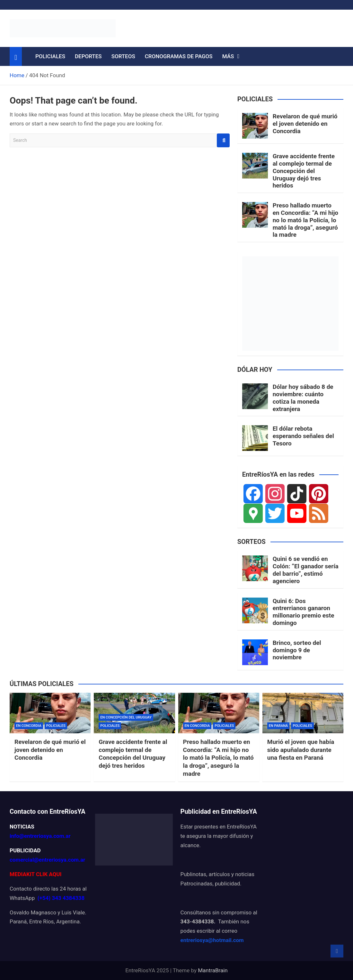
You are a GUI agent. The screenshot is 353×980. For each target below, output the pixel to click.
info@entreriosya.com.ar (40, 836)
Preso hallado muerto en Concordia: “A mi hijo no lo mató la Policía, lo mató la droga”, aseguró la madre (305, 220)
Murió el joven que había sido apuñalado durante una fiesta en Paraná (301, 750)
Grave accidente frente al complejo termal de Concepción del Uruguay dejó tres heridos (304, 171)
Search (223, 140)
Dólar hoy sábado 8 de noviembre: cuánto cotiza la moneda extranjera (303, 398)
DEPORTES (88, 56)
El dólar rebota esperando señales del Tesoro (303, 436)
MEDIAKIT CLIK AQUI (35, 874)
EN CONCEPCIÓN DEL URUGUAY (126, 717)
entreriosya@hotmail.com (212, 940)
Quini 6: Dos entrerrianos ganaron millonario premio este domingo (304, 612)
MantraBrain (213, 970)
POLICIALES (50, 56)
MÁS (228, 56)
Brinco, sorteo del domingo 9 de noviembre (297, 650)
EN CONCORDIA (29, 726)
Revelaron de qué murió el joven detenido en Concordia (305, 124)
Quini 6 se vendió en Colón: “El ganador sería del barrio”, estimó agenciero (306, 570)
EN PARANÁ (278, 726)
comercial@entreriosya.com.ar (47, 860)
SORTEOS (123, 56)
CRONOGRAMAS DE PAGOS (179, 56)
